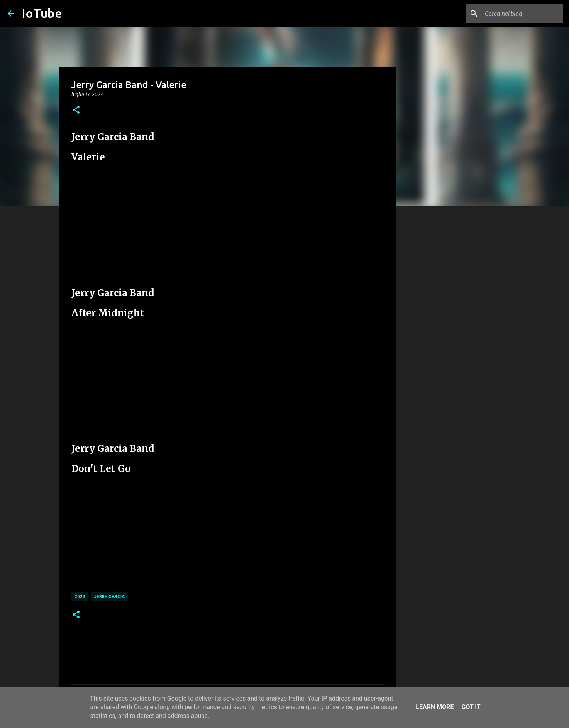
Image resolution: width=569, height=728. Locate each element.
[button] (76, 110)
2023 (80, 596)
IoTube (42, 13)
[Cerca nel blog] (522, 14)
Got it (471, 707)
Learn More (435, 707)
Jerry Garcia (109, 596)
